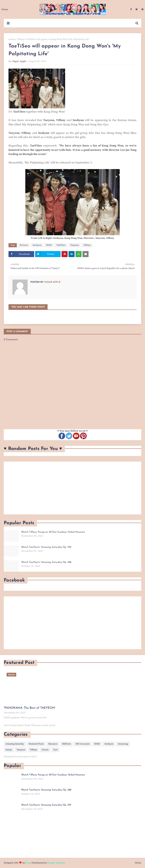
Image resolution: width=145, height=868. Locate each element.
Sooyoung (123, 744)
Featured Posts (36, 744)
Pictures (24, 245)
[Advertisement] (72, 488)
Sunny (9, 750)
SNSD (49, 245)
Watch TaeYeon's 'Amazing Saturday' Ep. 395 (46, 547)
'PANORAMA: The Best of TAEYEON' (30, 708)
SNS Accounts (83, 744)
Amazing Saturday (15, 744)
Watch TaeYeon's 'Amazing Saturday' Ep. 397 (46, 805)
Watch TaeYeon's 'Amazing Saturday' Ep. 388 (46, 562)
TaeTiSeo (61, 245)
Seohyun (37, 245)
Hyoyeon (53, 744)
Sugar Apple (19, 61)
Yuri (55, 750)
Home (12, 39)
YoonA (45, 750)
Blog (28, 863)
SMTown (66, 744)
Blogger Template (56, 863)
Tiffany (21, 39)
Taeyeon (74, 245)
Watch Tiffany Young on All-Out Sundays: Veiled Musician (53, 532)
